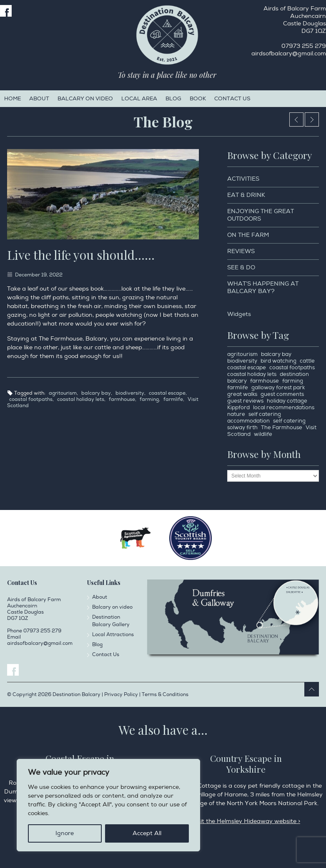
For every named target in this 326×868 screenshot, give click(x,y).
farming (149, 399)
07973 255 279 (304, 46)
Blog (173, 99)
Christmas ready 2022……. (296, 119)
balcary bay (96, 393)
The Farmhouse (282, 428)
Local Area (139, 99)
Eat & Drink (246, 195)
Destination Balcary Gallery (111, 621)
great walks (242, 394)
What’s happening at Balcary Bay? (263, 287)
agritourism (63, 393)
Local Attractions (113, 635)
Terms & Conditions (165, 695)
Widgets (239, 314)
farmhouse (122, 399)
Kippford (238, 408)
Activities (243, 179)
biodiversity (130, 393)
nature (236, 414)
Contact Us (232, 99)
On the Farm (248, 235)
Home (13, 99)
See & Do (241, 267)
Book (198, 99)
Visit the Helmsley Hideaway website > (246, 821)
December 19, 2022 (39, 275)
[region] (108, 805)
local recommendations (284, 408)
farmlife (173, 399)
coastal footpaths (31, 399)
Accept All (147, 833)
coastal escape (167, 393)
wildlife (263, 434)
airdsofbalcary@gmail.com (289, 53)
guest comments (282, 394)
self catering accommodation (254, 418)
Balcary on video (85, 99)
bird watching (278, 361)
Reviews (241, 251)
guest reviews (245, 401)
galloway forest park (278, 388)
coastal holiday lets (81, 399)
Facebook (6, 11)
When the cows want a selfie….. (312, 119)
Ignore (65, 833)
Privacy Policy (71, 813)
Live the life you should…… (81, 255)
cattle (307, 361)
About (39, 99)
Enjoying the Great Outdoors (261, 215)
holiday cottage (287, 401)
